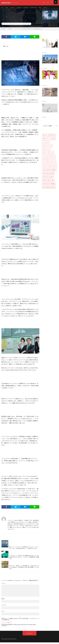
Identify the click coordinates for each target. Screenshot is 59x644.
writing (7, 8)
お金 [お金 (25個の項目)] (54, 140)
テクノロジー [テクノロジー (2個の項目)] (46, 158)
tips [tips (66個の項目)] (54, 137)
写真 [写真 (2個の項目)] (44, 175)
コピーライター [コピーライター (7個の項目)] (46, 151)
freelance (14, 8)
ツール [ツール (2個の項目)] (51, 154)
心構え (28, 25)
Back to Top (30, 635)
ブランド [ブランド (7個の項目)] (45, 165)
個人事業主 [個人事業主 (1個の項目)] (53, 172)
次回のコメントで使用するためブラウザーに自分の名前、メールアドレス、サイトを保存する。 (20, 621)
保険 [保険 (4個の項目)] (48, 172)
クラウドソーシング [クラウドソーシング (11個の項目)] (47, 147)
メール (4, 607)
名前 (3, 600)
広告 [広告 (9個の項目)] (44, 182)
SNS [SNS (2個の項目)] (51, 137)
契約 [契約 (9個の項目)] (52, 179)
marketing (28, 8)
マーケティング (19, 25)
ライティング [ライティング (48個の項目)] (46, 168)
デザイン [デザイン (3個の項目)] (53, 158)
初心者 (25, 25)
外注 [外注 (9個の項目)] (48, 179)
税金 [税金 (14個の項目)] (54, 189)
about (44, 8)
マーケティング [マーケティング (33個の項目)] (52, 165)
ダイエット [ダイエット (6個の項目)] (45, 154)
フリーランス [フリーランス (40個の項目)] (52, 161)
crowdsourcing (36, 8)
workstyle (21, 8)
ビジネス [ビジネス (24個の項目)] (45, 161)
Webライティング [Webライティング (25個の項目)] (47, 140)
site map (49, 8)
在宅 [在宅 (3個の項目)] (44, 179)
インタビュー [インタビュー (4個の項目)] (46, 144)
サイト (3, 613)
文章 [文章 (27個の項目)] (53, 182)
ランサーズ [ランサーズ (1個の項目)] (53, 168)
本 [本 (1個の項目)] (48, 185)
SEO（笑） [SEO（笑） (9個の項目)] (45, 137)
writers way (14, 641)
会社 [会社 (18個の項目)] (44, 172)
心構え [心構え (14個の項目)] (48, 182)
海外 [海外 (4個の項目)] (44, 189)
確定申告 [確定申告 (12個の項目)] (49, 189)
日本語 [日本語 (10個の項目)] (44, 185)
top (2, 8)
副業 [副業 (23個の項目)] (53, 175)
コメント (4, 585)
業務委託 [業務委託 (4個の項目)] (53, 185)
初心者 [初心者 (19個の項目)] (48, 175)
